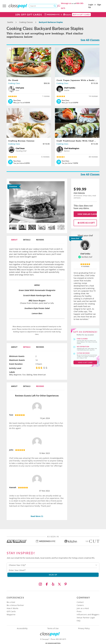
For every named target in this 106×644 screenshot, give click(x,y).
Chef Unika (85, 254)
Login (91, 5)
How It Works (13, 608)
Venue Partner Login (86, 618)
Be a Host (11, 602)
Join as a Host (83, 608)
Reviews (40, 240)
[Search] (43, 6)
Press (79, 611)
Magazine (11, 614)
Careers (80, 605)
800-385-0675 (61, 639)
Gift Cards (11, 611)
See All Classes (90, 40)
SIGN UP (53, 575)
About (14, 240)
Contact (80, 602)
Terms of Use (53, 628)
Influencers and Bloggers (88, 614)
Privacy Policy (84, 628)
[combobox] (53, 565)
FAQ (79, 621)
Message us (66, 3)
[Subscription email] (53, 570)
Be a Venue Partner (15, 605)
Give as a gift (86, 223)
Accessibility (22, 628)
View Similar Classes (87, 214)
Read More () (37, 516)
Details (27, 240)
